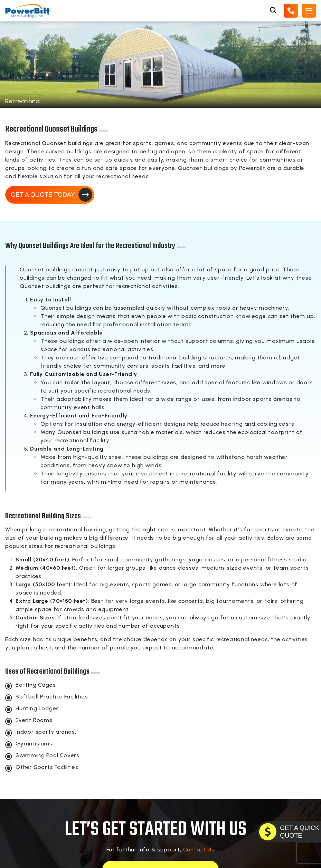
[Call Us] (291, 10)
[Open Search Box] (273, 10)
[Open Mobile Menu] (309, 10)
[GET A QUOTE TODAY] (289, 832)
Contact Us (199, 850)
